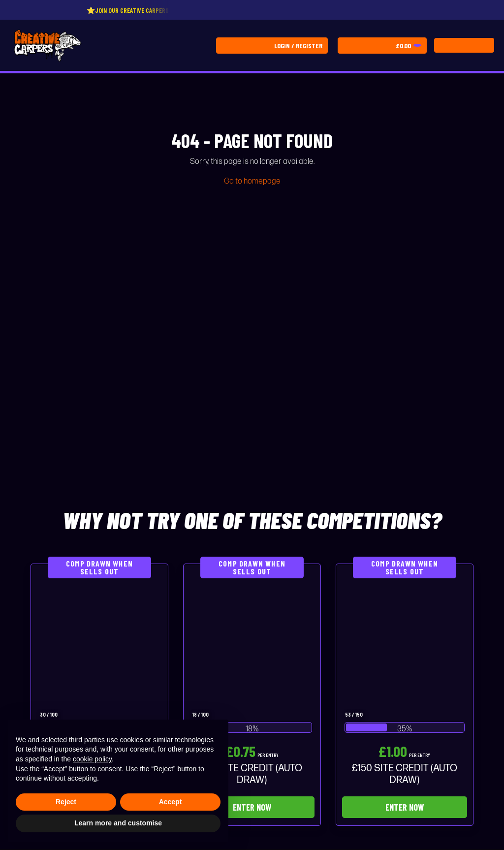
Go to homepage (252, 181)
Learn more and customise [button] (118, 823)
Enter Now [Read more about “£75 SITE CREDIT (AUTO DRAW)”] (252, 807)
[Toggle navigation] (464, 45)
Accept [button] (171, 802)
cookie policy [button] (92, 759)
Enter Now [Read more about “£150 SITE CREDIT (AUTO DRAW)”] (405, 807)
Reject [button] (66, 802)
